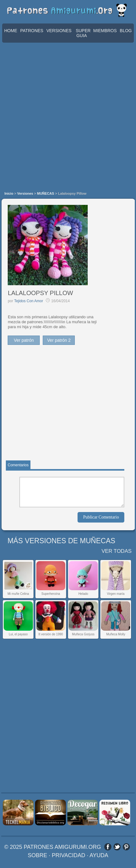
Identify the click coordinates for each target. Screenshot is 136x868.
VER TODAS (117, 551)
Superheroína (51, 594)
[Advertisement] (68, 117)
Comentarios (18, 465)
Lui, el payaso (18, 634)
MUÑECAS (46, 193)
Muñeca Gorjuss (83, 634)
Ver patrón (24, 340)
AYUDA (99, 855)
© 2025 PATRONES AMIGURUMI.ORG (53, 847)
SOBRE (37, 855)
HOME (11, 31)
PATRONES (32, 31)
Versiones (25, 193)
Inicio (9, 193)
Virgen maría (116, 594)
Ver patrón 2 (59, 340)
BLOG (126, 31)
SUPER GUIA (83, 33)
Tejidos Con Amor (29, 301)
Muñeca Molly (116, 634)
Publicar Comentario (101, 517)
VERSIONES (59, 31)
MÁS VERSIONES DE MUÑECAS (61, 541)
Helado (83, 594)
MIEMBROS (105, 31)
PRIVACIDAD (68, 855)
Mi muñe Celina (18, 594)
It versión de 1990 (51, 634)
